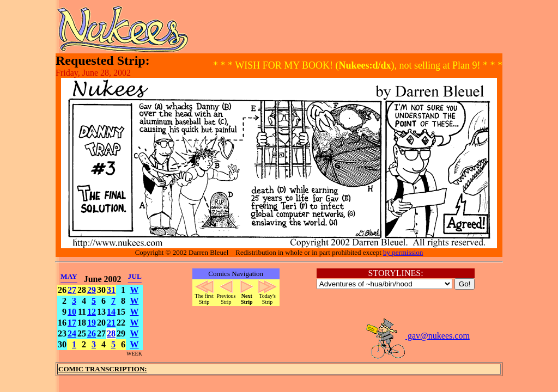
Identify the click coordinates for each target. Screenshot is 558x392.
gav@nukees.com (417, 336)
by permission (403, 252)
